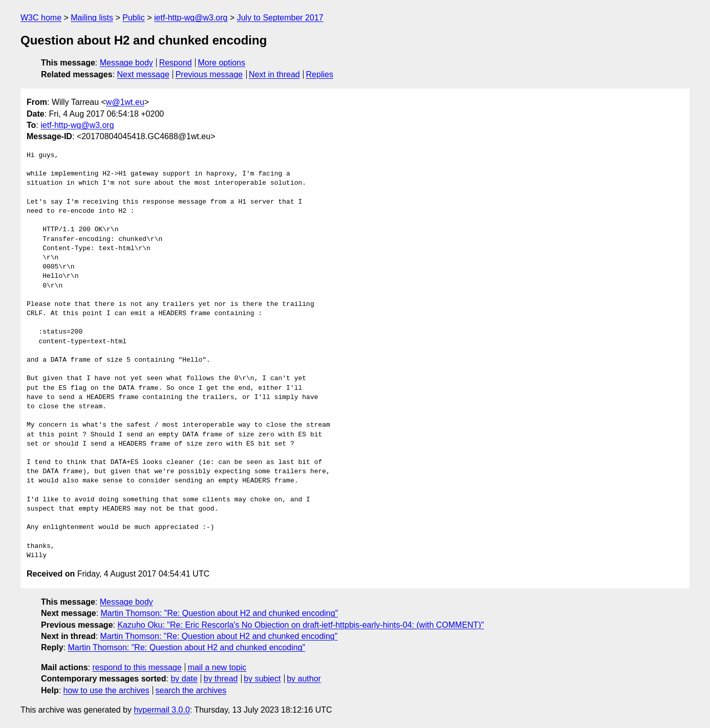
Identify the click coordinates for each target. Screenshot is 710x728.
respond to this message (137, 667)
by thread (221, 679)
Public (134, 18)
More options (222, 63)
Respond (176, 63)
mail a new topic (217, 667)
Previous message (209, 74)
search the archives (191, 690)
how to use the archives (106, 690)
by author (304, 679)
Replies (320, 74)
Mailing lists (92, 18)
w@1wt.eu (125, 102)
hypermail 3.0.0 (162, 710)
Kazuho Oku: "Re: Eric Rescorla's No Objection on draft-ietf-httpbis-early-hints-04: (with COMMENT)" (300, 625)
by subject (262, 679)
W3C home (41, 18)
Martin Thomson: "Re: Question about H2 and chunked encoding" (220, 613)
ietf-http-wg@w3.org (191, 18)
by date (184, 679)
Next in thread (274, 74)
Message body (126, 63)
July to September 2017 (280, 18)
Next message (143, 74)
